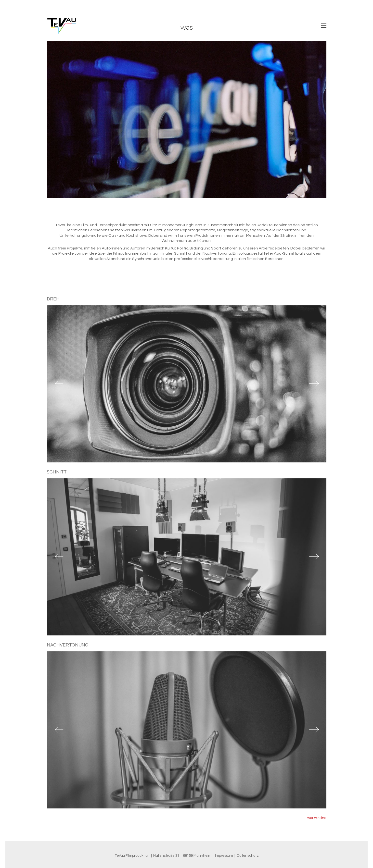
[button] (324, 26)
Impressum (224, 856)
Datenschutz (248, 856)
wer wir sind (317, 821)
